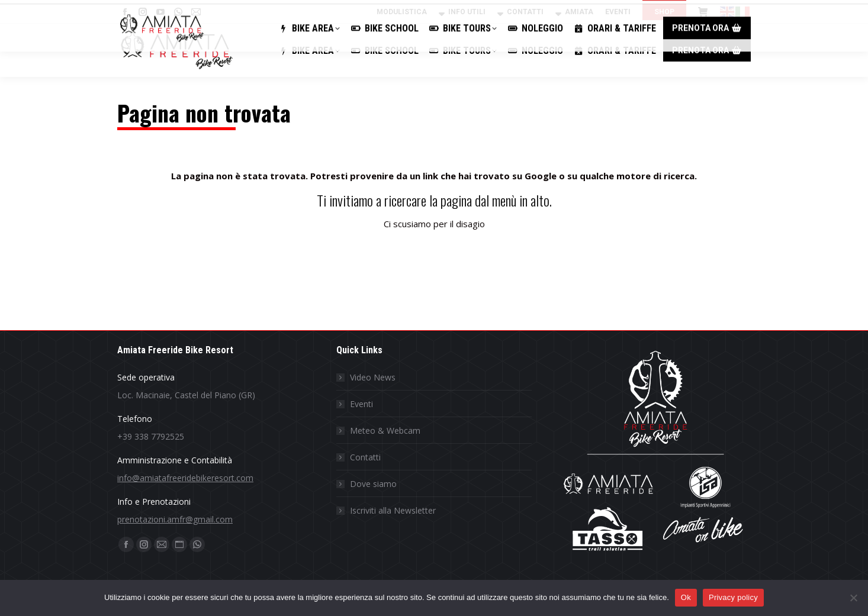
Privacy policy (733, 597)
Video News (373, 377)
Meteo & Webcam (385, 430)
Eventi (361, 404)
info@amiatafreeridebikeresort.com (185, 478)
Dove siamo (373, 484)
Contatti (365, 457)
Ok (686, 597)
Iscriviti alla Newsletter (393, 510)
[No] (853, 598)
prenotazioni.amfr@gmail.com (175, 519)
